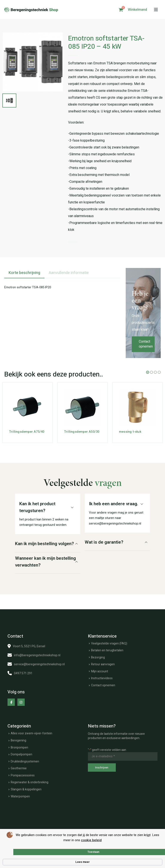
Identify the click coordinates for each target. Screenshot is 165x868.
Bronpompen (19, 748)
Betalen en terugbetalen (107, 650)
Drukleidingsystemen (25, 761)
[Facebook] (11, 702)
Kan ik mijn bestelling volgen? (44, 544)
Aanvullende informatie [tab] (69, 273)
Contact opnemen (146, 344)
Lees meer (82, 862)
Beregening (18, 740)
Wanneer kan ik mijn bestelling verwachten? (45, 562)
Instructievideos (102, 678)
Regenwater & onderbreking (30, 782)
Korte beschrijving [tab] (24, 273)
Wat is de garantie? (104, 542)
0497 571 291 (23, 673)
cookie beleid (91, 840)
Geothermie (19, 768)
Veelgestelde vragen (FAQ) (109, 643)
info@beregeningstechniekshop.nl (37, 655)
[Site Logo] (31, 10)
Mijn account (100, 671)
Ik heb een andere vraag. (114, 504)
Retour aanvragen (103, 664)
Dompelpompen (21, 754)
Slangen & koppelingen (26, 789)
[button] (156, 10)
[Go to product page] (27, 407)
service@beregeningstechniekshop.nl (39, 664)
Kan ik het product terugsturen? (37, 507)
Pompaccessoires (23, 775)
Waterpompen (20, 796)
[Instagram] (21, 702)
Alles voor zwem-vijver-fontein (31, 733)
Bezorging (98, 657)
